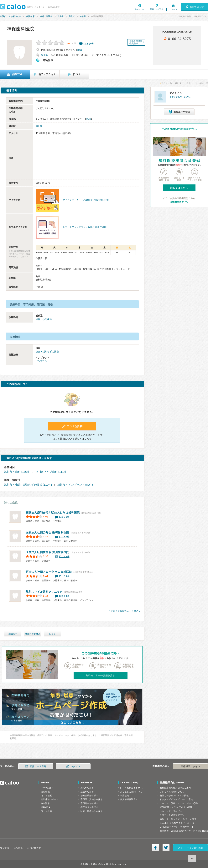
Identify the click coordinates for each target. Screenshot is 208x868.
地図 (80, 50)
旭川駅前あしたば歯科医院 (53, 513)
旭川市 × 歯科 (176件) (17, 472)
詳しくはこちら (179, 188)
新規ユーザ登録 (157, 9)
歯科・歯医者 (46, 16)
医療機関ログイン (179, 202)
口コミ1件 (64, 556)
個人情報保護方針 (129, 799)
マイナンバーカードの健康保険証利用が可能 (86, 200)
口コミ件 (89, 44)
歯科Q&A (45, 807)
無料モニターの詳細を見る (100, 675)
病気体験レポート (50, 799)
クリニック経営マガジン (172, 815)
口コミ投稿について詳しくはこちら (72, 439)
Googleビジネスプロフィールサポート (179, 823)
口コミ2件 (64, 537)
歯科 (38, 319)
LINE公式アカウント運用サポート (177, 827)
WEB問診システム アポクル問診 (176, 807)
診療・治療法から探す (92, 811)
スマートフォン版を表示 (190, 848)
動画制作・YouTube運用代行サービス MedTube (184, 831)
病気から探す (87, 788)
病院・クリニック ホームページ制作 (178, 819)
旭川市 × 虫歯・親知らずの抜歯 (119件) (28, 485)
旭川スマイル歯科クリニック (44, 592)
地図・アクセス (33, 634)
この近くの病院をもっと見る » (124, 611)
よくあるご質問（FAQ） (133, 792)
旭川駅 (44, 55)
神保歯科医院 (21, 29)
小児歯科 (47, 319)
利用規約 (125, 795)
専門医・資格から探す (92, 799)
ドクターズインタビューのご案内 (176, 799)
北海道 (61, 16)
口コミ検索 (46, 795)
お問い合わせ (34, 848)
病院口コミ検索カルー (11, 16)
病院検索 (30, 16)
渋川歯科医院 (47, 552)
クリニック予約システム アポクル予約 (179, 803)
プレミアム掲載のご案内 (172, 792)
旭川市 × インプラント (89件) (75, 485)
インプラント (43, 361)
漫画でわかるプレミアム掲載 (174, 795)
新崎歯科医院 (47, 532)
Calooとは (140, 9)
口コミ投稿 (46, 811)
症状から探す (87, 792)
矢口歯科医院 (49, 572)
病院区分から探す (89, 807)
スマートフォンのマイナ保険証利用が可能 (85, 227)
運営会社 (4, 848)
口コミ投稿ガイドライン (132, 788)
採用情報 (18, 848)
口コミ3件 (64, 517)
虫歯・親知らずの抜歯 (47, 352)
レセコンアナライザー (171, 811)
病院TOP (13, 634)
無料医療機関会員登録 (136, 42)
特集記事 (45, 803)
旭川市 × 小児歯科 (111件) (52, 472)
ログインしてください (180, 97)
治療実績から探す (89, 795)
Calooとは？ (47, 788)
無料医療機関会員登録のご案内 (175, 788)
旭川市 (72, 16)
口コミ (52, 634)
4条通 (83, 16)
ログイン (173, 9)
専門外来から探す (89, 803)
